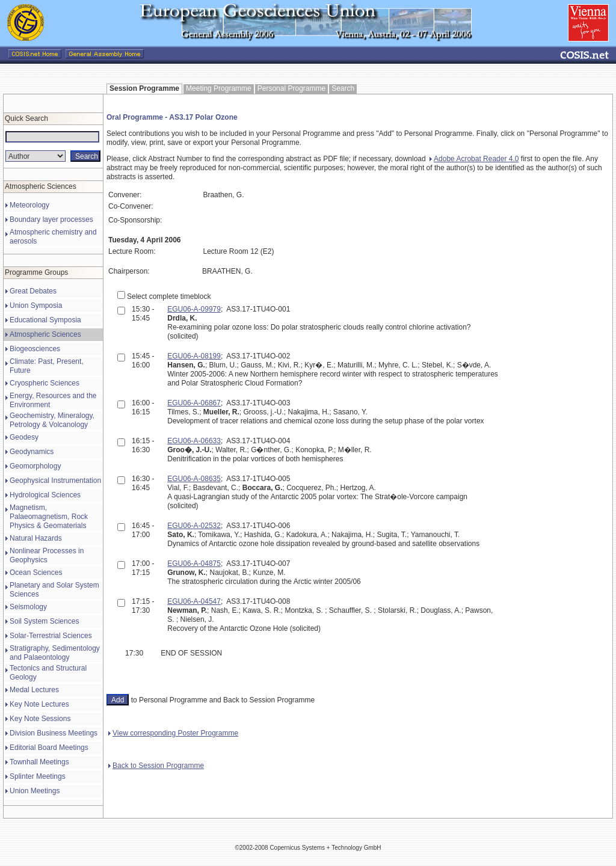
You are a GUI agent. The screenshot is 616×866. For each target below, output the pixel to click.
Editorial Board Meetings (49, 748)
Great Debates (33, 291)
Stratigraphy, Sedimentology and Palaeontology (55, 653)
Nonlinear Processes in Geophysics (47, 555)
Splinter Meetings (38, 776)
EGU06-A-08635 (194, 479)
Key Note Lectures (39, 704)
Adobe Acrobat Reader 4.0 (474, 159)
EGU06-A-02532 (194, 526)
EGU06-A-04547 (194, 601)
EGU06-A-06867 (194, 403)
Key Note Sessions (40, 719)
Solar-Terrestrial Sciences (51, 636)
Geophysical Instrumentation (55, 481)
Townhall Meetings (39, 762)
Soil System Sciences (44, 621)
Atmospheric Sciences (45, 334)
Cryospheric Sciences (45, 383)
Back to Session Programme (156, 766)
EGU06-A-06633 (194, 441)
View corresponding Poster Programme (173, 733)
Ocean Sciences (36, 573)
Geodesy (24, 437)
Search (343, 88)
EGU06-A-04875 (194, 564)
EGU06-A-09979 (194, 309)
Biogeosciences (35, 349)
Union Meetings (35, 791)
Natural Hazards (36, 538)
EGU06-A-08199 (194, 356)
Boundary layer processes (51, 220)
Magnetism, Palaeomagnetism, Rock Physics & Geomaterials (49, 517)
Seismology (28, 607)
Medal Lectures (34, 690)
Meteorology (29, 205)
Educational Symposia (45, 320)
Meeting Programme (219, 88)
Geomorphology (35, 466)
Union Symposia (36, 306)
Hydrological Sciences (45, 495)
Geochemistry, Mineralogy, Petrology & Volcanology (52, 420)
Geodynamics (32, 452)
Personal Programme (291, 88)
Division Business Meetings (54, 733)
